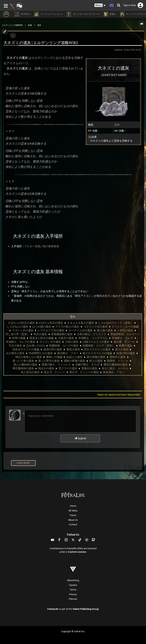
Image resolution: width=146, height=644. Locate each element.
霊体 (39, 25)
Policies (73, 599)
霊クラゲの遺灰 (68, 368)
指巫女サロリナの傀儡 (26, 349)
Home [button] (23, 14)
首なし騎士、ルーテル (115, 368)
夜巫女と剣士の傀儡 (42, 338)
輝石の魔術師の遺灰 (116, 365)
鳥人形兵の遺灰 (30, 372)
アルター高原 (32, 246)
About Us (73, 520)
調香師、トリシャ (118, 361)
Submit (80, 438)
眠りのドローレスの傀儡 (97, 353)
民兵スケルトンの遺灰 (97, 349)
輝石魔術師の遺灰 (23, 368)
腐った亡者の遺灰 (23, 361)
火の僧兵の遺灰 (15, 353)
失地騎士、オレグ (122, 338)
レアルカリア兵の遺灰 (51, 330)
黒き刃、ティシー (55, 372)
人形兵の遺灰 (125, 330)
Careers (73, 585)
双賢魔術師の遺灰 (62, 334)
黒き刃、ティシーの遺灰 (84, 372)
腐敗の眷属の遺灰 (75, 361)
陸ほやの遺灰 (46, 368)
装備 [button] (110, 14)
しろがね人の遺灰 (17, 327)
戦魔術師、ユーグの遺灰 (64, 346)
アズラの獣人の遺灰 (67, 327)
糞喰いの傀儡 (54, 357)
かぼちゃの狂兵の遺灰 (21, 323)
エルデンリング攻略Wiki (12, 25)
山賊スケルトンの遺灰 (96, 342)
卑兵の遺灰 (40, 334)
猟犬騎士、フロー (68, 353)
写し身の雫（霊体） (17, 334)
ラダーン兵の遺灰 (23, 330)
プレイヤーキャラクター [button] (83, 14)
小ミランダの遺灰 (50, 342)
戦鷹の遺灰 (126, 346)
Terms (73, 590)
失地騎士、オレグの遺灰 (21, 342)
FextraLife (53, 609)
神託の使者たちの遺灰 (29, 357)
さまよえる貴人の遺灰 (81, 323)
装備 (30, 25)
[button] (100, 5)
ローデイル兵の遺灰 (81, 330)
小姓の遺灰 (72, 342)
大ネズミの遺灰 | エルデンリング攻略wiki (41, 43)
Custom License (77, 552)
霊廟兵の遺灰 (89, 368)
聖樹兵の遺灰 (118, 357)
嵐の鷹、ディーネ (124, 342)
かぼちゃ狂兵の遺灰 (51, 323)
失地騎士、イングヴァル (93, 338)
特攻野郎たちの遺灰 (41, 353)
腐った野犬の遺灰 (49, 361)
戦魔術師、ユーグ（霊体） (99, 346)
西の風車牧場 (51, 246)
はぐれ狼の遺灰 (42, 327)
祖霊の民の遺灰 (126, 353)
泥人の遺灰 (122, 349)
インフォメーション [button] (48, 14)
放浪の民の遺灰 (53, 349)
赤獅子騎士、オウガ (87, 365)
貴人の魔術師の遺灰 (25, 365)
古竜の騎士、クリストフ (92, 334)
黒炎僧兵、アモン (114, 372)
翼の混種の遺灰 (96, 357)
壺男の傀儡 (19, 338)
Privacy (73, 594)
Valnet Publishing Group (86, 609)
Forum (73, 515)
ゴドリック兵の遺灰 (96, 327)
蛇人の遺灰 (96, 361)
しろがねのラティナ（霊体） (116, 323)
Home (73, 506)
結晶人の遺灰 (75, 357)
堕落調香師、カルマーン (125, 334)
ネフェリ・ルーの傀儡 (125, 327)
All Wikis (73, 511)
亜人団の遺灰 (105, 330)
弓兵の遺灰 (15, 346)
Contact (73, 525)
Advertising (73, 580)
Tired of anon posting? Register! (118, 395)
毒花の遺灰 (73, 349)
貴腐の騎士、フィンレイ (56, 365)
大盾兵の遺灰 (66, 338)
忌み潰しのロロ (36, 346)
